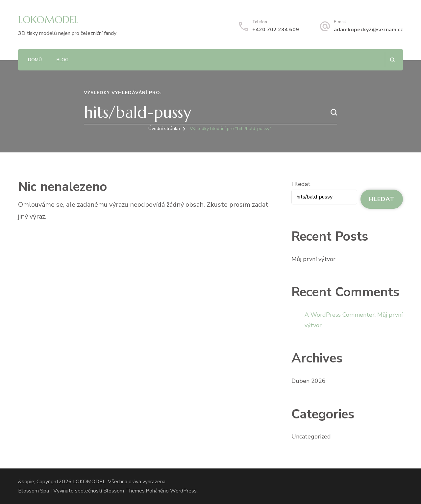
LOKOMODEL (48, 20)
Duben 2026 (309, 381)
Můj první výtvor (313, 259)
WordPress (183, 491)
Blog (62, 60)
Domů (35, 60)
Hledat (301, 184)
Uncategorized (311, 437)
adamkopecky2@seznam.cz (368, 30)
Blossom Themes (124, 491)
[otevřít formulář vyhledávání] (392, 60)
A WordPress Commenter (340, 315)
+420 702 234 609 (276, 30)
